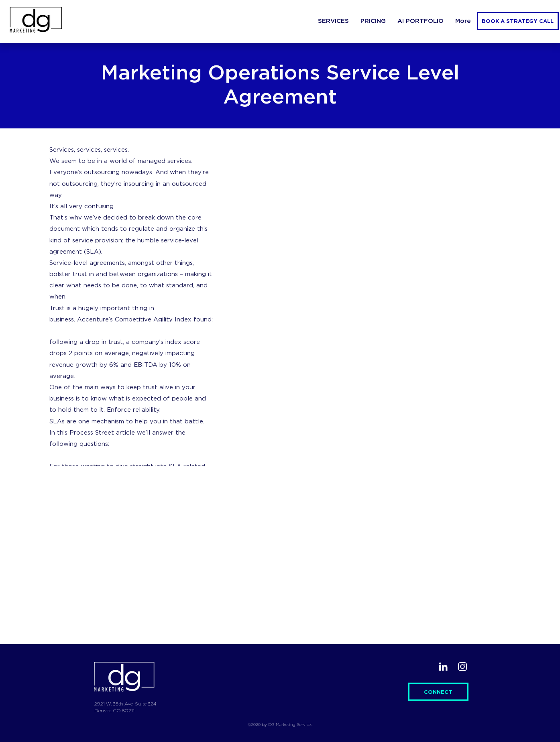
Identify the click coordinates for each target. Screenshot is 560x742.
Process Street (92, 433)
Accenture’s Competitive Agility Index (134, 320)
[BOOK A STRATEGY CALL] (518, 21)
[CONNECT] (438, 692)
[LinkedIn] (443, 667)
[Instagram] (462, 667)
